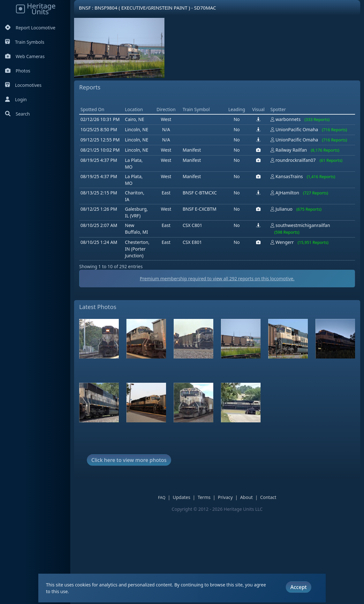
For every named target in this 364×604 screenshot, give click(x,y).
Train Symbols (25, 42)
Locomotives (23, 85)
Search (17, 114)
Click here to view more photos (129, 551)
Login (16, 99)
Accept (298, 587)
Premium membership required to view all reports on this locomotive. (217, 370)
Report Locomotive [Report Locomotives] (30, 28)
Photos (18, 71)
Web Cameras (25, 56)
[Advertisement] (195, 144)
